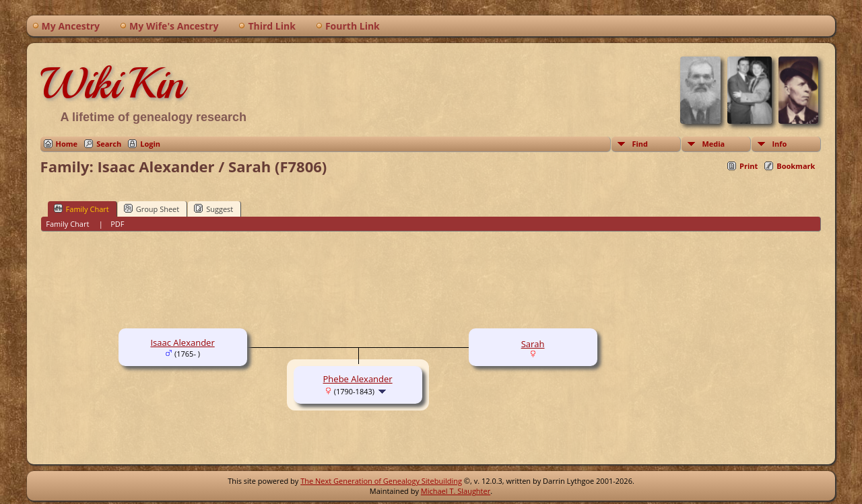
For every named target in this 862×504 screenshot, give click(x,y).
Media (713, 144)
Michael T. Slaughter (456, 491)
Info (779, 144)
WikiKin (112, 83)
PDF (117, 224)
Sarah (533, 344)
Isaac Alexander (182, 343)
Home (67, 144)
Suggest (213, 209)
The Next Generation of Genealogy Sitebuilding (381, 481)
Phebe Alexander (358, 379)
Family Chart (81, 209)
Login (150, 144)
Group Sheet (152, 209)
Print (749, 166)
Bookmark (796, 166)
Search (109, 144)
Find (640, 144)
